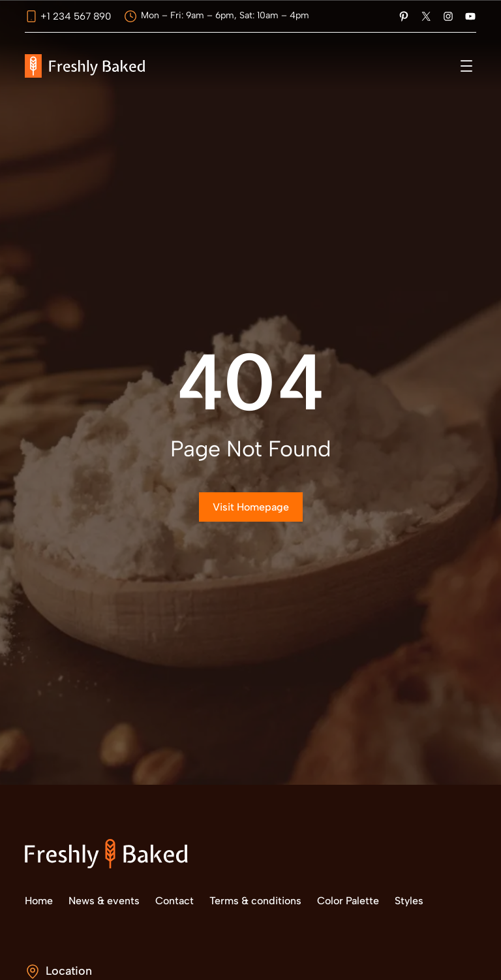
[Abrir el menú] (466, 66)
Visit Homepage (251, 507)
